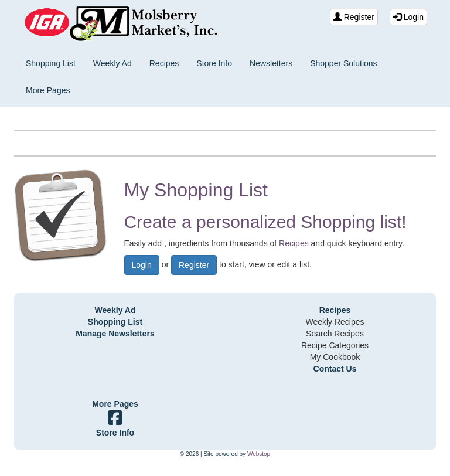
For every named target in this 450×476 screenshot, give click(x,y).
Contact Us (335, 369)
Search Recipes (335, 334)
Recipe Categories (335, 345)
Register (354, 17)
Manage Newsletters (115, 334)
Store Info (214, 63)
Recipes (164, 63)
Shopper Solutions (343, 63)
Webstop (259, 454)
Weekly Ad (112, 63)
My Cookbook (335, 357)
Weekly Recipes (335, 322)
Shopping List (51, 63)
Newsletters (271, 63)
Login (408, 17)
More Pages (48, 90)
